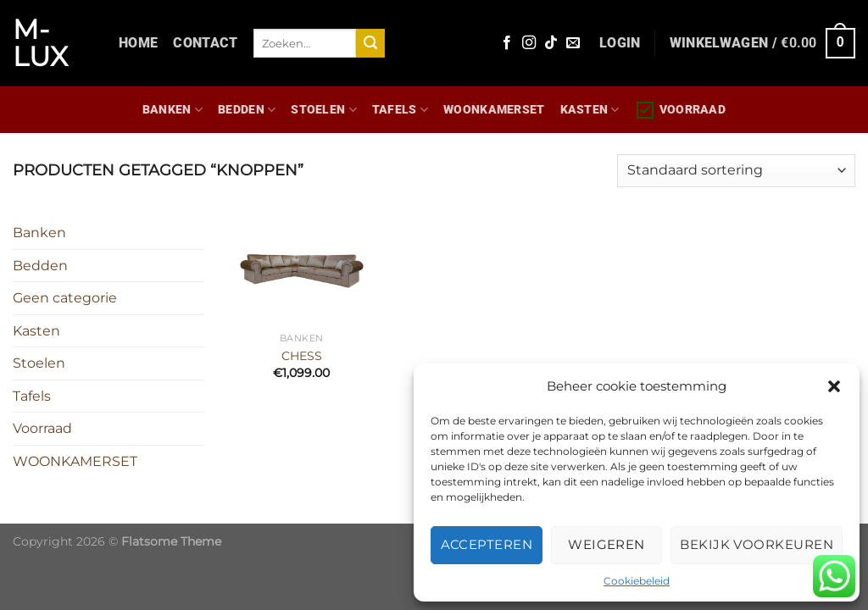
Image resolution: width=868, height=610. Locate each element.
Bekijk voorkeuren (757, 544)
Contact (205, 43)
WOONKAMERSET (494, 110)
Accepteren (487, 544)
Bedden (247, 110)
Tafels (400, 110)
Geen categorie (65, 298)
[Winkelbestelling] (736, 171)
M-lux (40, 43)
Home (138, 43)
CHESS (302, 356)
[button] (834, 386)
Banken (172, 110)
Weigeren (606, 544)
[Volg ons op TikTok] (551, 43)
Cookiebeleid (637, 581)
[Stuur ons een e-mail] (573, 43)
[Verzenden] (370, 43)
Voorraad (680, 110)
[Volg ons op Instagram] (529, 43)
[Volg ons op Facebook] (507, 43)
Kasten (590, 110)
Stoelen (324, 110)
